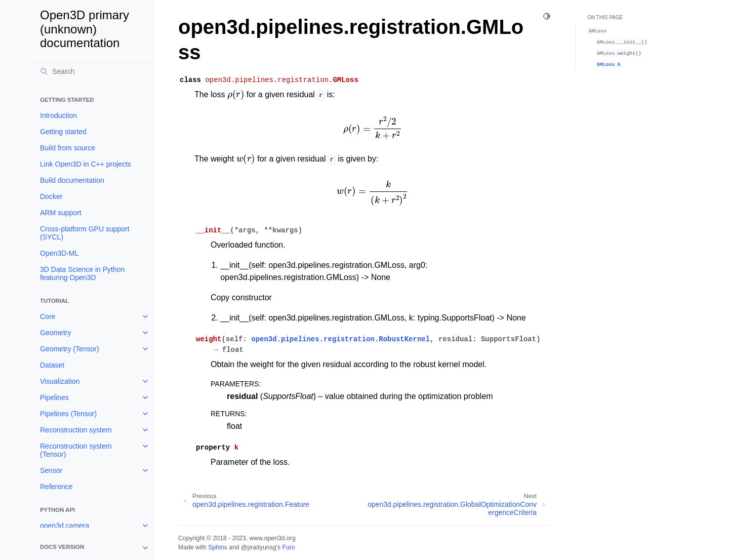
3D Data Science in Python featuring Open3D (82, 273)
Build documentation (72, 180)
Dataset (52, 365)
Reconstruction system (76, 430)
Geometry (55, 333)
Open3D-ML (59, 253)
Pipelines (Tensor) (68, 414)
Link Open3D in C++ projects (86, 164)
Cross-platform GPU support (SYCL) (85, 233)
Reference (56, 487)
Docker (51, 196)
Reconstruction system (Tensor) (76, 450)
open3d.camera (65, 526)
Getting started (63, 132)
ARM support (61, 213)
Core (48, 316)
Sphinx (217, 547)
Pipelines (54, 397)
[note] (93, 548)
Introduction (58, 115)
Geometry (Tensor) (70, 349)
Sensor (51, 470)
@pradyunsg (259, 547)
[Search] (93, 71)
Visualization (60, 381)
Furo (288, 547)
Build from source (68, 148)
